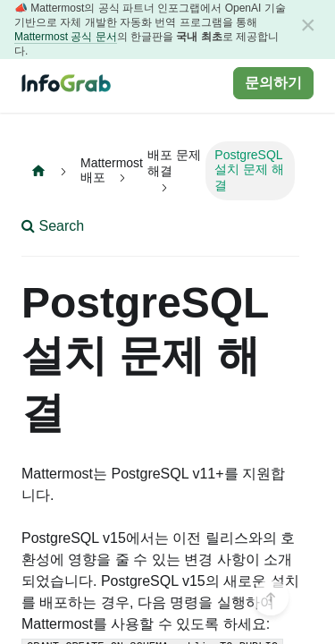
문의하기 (273, 83)
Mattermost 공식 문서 (66, 37)
